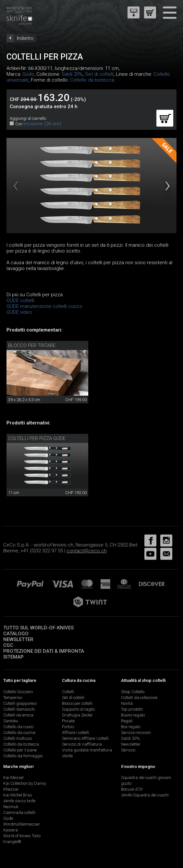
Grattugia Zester (77, 715)
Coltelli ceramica (18, 715)
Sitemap (13, 657)
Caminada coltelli (19, 812)
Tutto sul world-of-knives (38, 628)
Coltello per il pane (20, 750)
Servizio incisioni (136, 733)
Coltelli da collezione (139, 698)
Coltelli (68, 692)
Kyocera (11, 830)
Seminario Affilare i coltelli (85, 738)
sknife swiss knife (19, 801)
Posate (68, 721)
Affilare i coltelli (76, 733)
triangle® (12, 842)
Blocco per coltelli (77, 703)
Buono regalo (133, 715)
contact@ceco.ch (87, 551)
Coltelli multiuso (18, 738)
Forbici (68, 727)
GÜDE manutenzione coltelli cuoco (44, 306)
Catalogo (16, 634)
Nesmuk (11, 807)
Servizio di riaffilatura (82, 744)
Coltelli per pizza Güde (37, 438)
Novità (127, 703)
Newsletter (18, 639)
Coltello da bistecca (92, 80)
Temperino (13, 698)
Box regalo (131, 727)
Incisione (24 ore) (42, 124)
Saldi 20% (72, 74)
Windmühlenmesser (22, 824)
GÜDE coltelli (20, 300)
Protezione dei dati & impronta (44, 651)
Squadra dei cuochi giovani (146, 778)
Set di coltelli (99, 74)
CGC (8, 645)
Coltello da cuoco (18, 727)
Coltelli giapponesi (20, 703)
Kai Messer (14, 778)
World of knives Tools (22, 836)
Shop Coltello (133, 692)
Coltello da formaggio (23, 756)
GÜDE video (19, 312)
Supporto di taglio (78, 709)
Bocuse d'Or (132, 789)
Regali (127, 721)
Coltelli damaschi (19, 709)
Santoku (11, 721)
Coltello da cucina (19, 733)
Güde (28, 74)
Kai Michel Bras (18, 795)
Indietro (25, 38)
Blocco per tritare (32, 345)
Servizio (128, 750)
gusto (126, 783)
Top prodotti (132, 709)
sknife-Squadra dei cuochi (145, 795)
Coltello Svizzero (18, 692)
